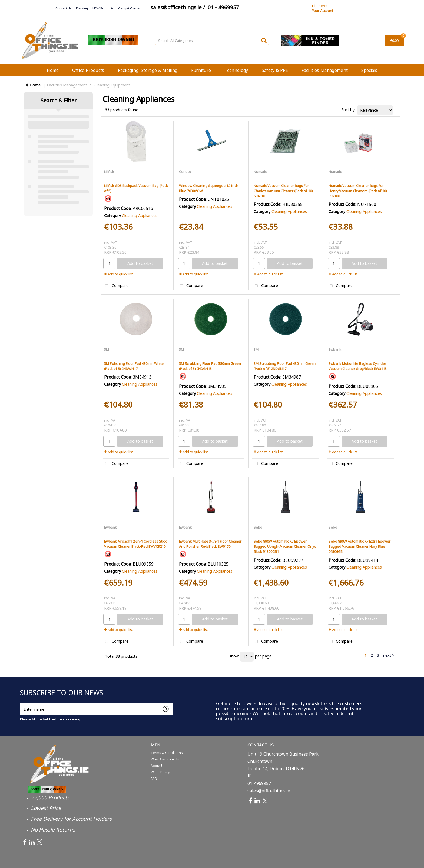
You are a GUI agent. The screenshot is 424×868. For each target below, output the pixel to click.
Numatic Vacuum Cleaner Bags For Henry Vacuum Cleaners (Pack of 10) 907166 (358, 191)
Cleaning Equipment (112, 85)
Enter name (21, 703)
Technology (236, 70)
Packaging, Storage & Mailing (148, 70)
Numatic (260, 172)
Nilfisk (109, 172)
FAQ (154, 779)
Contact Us (63, 8)
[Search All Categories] (212, 40)
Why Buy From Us (165, 759)
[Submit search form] (264, 40)
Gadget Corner (129, 8)
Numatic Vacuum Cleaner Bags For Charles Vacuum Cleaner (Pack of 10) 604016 (283, 191)
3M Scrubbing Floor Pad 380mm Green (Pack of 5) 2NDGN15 (210, 366)
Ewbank (335, 349)
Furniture (201, 70)
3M (107, 349)
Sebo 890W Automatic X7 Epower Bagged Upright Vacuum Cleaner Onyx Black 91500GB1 (285, 546)
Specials (369, 70)
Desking (82, 8)
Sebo (258, 527)
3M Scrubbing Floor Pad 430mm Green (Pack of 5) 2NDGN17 (285, 366)
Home (53, 70)
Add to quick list (119, 274)
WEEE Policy (160, 772)
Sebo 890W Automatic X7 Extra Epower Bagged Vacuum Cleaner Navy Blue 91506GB (360, 546)
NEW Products (103, 8)
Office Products (88, 70)
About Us (158, 766)
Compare (116, 286)
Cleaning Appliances (140, 216)
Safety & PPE (275, 70)
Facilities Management (325, 70)
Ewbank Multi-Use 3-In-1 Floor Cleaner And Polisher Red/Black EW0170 (210, 544)
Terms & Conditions (167, 753)
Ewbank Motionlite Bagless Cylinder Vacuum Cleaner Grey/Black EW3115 (358, 366)
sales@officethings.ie (269, 791)
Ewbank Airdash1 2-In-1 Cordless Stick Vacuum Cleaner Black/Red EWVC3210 (135, 544)
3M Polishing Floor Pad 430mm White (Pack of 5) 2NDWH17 (134, 366)
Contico (185, 172)
